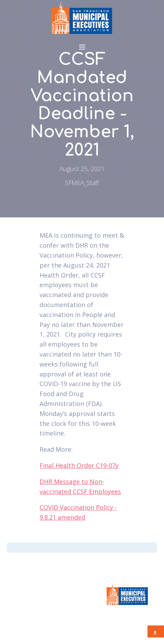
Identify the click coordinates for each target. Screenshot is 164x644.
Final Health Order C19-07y (79, 465)
